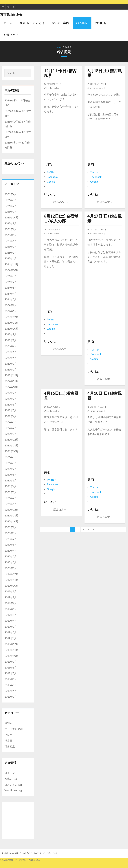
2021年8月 (11, 463)
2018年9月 (11, 662)
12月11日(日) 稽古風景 (60, 73)
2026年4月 (11, 194)
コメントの (13, 785)
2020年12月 (11, 510)
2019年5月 (11, 615)
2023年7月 (11, 346)
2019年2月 (11, 632)
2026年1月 (11, 212)
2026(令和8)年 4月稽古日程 (18, 113)
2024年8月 (11, 276)
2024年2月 (11, 305)
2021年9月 (11, 457)
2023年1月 (11, 369)
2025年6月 (11, 235)
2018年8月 (11, 667)
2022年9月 (11, 393)
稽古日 (8, 741)
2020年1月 (11, 568)
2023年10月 (11, 329)
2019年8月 (11, 597)
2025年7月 (11, 229)
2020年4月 (11, 551)
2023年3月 (11, 364)
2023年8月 (11, 340)
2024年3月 (11, 299)
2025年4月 (11, 241)
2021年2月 (11, 498)
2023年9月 (11, 334)
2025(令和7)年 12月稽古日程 (17, 145)
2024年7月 (11, 282)
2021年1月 (11, 504)
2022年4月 (11, 416)
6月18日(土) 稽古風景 (105, 73)
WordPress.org (13, 790)
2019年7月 (11, 603)
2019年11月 (11, 580)
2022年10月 (11, 387)
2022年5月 (11, 410)
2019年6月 (11, 609)
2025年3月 (11, 247)
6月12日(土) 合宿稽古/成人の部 (61, 218)
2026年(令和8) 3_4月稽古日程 (18, 124)
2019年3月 (11, 627)
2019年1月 (11, 638)
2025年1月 (11, 258)
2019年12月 (11, 574)
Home (60, 47)
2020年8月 (11, 533)
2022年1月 (11, 434)
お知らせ (10, 723)
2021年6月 (11, 475)
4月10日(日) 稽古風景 (105, 396)
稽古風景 (10, 746)
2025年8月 (11, 223)
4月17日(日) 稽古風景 (105, 218)
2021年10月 (11, 451)
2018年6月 (11, 679)
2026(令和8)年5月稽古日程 (17, 103)
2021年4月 (11, 486)
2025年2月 (11, 253)
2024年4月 (11, 294)
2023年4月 (11, 358)
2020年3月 (11, 556)
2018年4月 (11, 691)
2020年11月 (11, 515)
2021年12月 (11, 439)
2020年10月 (11, 521)
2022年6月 (11, 404)
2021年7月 (11, 469)
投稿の (11, 779)
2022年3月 (11, 422)
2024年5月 (11, 288)
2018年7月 (11, 673)
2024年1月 (11, 311)
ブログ (8, 735)
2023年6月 (11, 352)
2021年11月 (11, 445)
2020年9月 (11, 527)
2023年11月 (11, 323)
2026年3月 (11, 200)
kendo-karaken (53, 88)
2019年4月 (11, 621)
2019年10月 (11, 586)
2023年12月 (11, 317)
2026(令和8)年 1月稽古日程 (18, 134)
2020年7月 (11, 539)
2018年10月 (11, 656)
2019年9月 (11, 591)
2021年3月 (11, 492)
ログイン (10, 773)
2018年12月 (11, 644)
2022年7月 (11, 399)
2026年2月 (11, 206)
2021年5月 (11, 480)
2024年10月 (11, 270)
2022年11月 (11, 381)
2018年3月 (11, 697)
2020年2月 (11, 562)
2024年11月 (11, 264)
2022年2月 (11, 428)
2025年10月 (11, 217)
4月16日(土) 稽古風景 (61, 396)
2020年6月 (11, 545)
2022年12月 (11, 375)
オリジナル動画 (14, 729)
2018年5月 (11, 685)
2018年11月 (11, 650)
